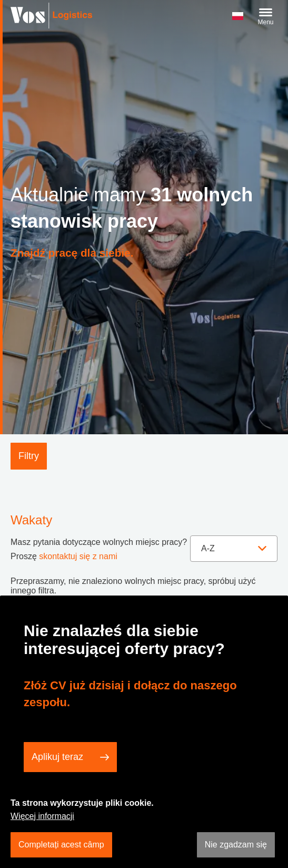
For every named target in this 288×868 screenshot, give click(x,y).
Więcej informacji (42, 816)
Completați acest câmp (61, 845)
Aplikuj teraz (57, 757)
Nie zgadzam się (236, 845)
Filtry (29, 456)
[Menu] (266, 17)
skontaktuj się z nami (78, 556)
